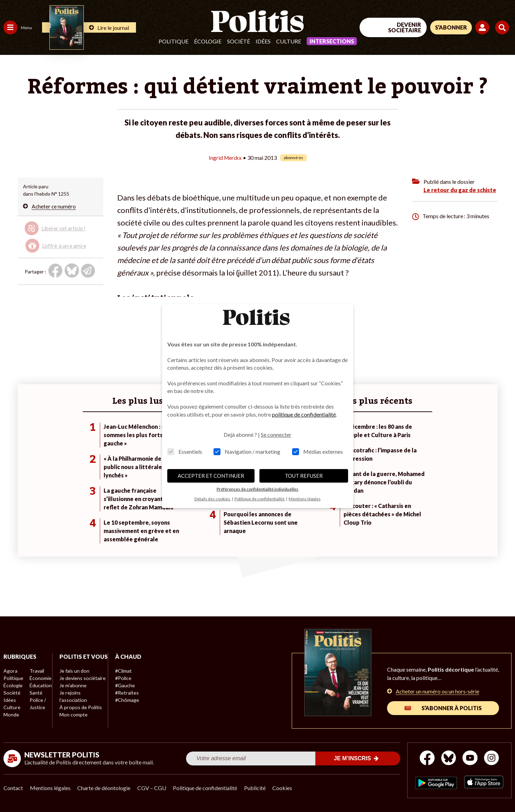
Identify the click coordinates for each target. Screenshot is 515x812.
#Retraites (125, 693)
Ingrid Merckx (225, 158)
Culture (289, 41)
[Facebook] (427, 759)
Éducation (40, 685)
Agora (10, 671)
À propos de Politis (79, 715)
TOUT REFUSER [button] (304, 476)
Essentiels (185, 452)
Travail (36, 671)
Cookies (283, 788)
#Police (122, 678)
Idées (263, 41)
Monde (11, 715)
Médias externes (317, 452)
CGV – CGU (152, 788)
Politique (174, 41)
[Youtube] (470, 759)
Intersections (332, 41)
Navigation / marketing (247, 452)
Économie (40, 678)
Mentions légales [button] (305, 499)
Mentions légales (50, 788)
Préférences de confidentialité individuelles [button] (257, 489)
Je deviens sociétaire (82, 685)
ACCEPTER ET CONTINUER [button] (211, 476)
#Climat (122, 671)
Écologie (208, 41)
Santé (36, 693)
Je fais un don (74, 678)
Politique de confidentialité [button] (260, 499)
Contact (13, 788)
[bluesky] (448, 759)
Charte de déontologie (104, 788)
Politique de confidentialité (206, 788)
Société (239, 41)
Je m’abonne (72, 693)
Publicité (256, 788)
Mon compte (73, 722)
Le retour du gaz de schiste (460, 190)
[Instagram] (492, 759)
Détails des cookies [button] (213, 499)
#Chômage (126, 700)
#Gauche (124, 685)
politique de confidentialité (304, 414)
